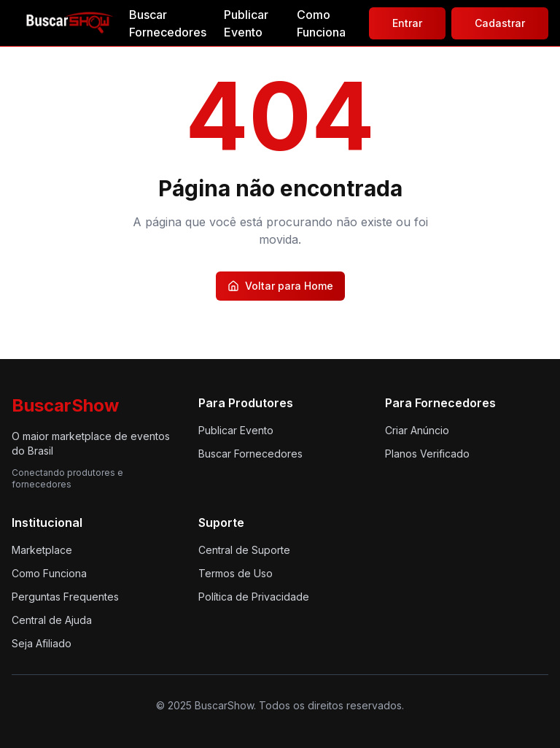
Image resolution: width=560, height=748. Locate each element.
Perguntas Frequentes (65, 597)
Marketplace (42, 550)
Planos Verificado (427, 454)
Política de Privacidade (254, 597)
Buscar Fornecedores (168, 23)
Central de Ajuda (52, 620)
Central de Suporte (244, 550)
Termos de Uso (236, 573)
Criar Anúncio (417, 430)
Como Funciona (321, 23)
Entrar (407, 23)
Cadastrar (500, 23)
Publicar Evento (246, 23)
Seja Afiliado (42, 643)
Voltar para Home (280, 286)
